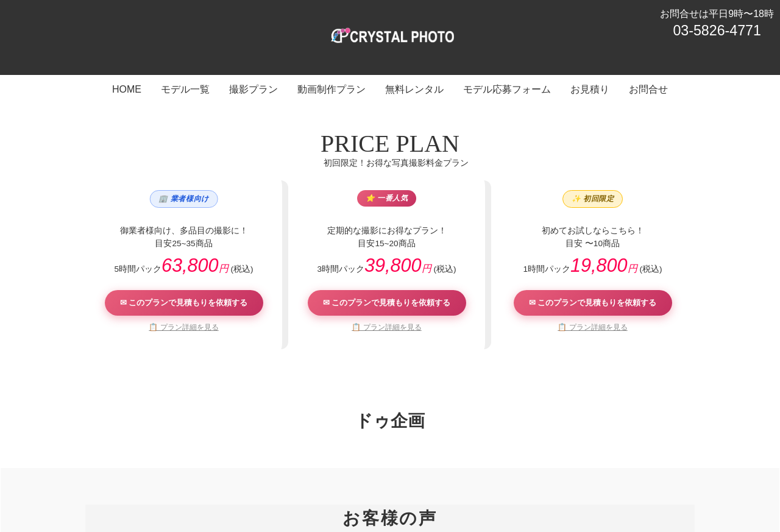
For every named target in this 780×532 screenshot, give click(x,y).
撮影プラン (278, 475)
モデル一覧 (223, 475)
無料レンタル (409, 475)
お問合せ (599, 475)
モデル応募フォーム (485, 475)
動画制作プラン (341, 475)
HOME (177, 475)
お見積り (553, 475)
